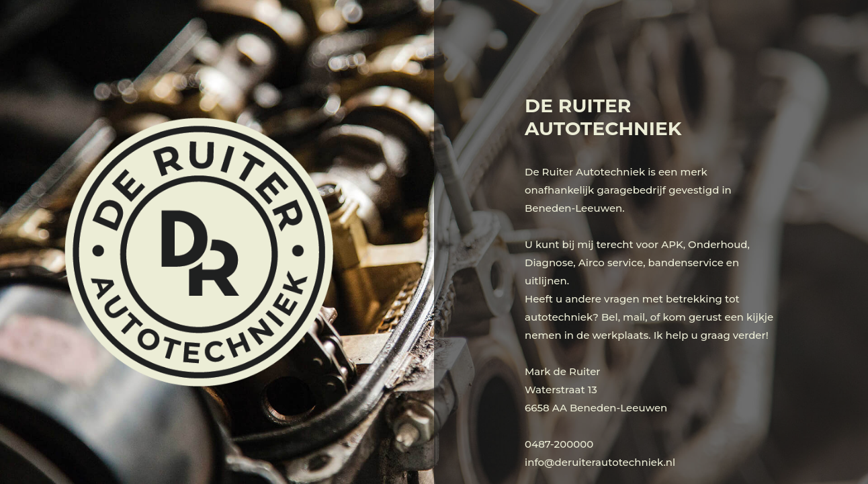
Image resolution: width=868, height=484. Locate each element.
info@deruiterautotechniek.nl (600, 462)
